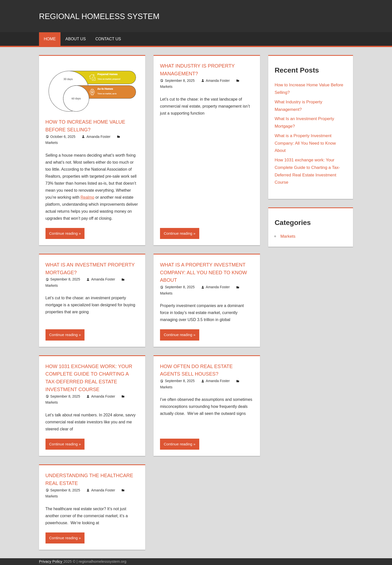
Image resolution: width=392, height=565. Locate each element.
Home (50, 39)
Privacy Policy (51, 561)
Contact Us (108, 39)
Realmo (87, 197)
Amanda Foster (98, 137)
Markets (52, 143)
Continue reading (63, 233)
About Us (76, 39)
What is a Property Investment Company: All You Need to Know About (205, 272)
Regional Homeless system (108, 16)
